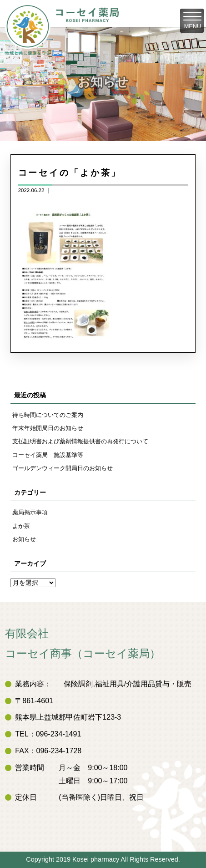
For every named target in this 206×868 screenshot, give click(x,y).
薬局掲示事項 (30, 512)
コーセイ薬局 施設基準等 (48, 455)
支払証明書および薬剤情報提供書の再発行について (80, 441)
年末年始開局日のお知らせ (48, 428)
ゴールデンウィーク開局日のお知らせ (63, 468)
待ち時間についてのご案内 (48, 415)
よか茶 (21, 526)
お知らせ (24, 539)
